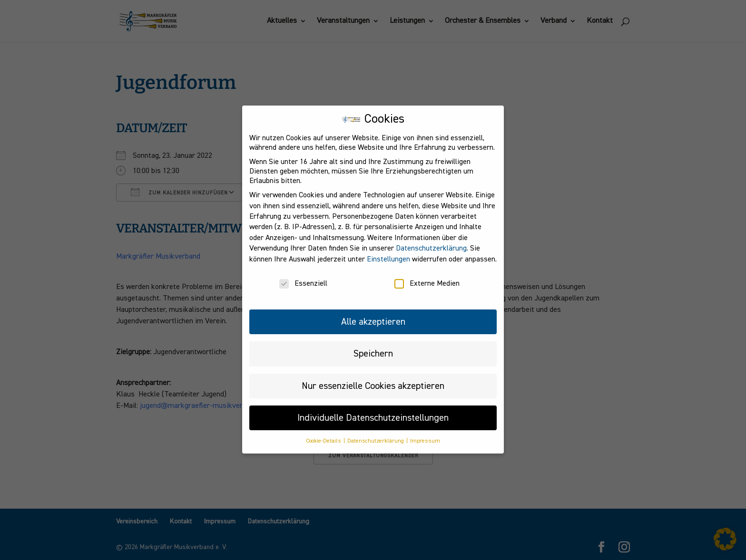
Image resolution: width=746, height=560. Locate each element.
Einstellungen (388, 251)
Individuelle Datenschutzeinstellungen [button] (373, 410)
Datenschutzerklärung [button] (376, 434)
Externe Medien (427, 276)
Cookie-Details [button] (324, 434)
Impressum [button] (425, 434)
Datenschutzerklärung (431, 241)
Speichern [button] (373, 346)
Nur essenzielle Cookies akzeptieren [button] (373, 378)
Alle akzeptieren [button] (373, 314)
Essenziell (303, 276)
